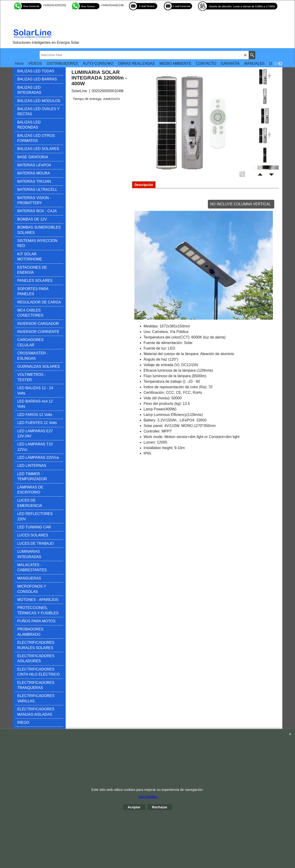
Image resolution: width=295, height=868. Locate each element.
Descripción (144, 185)
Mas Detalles (148, 797)
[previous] (276, 64)
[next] (280, 64)
